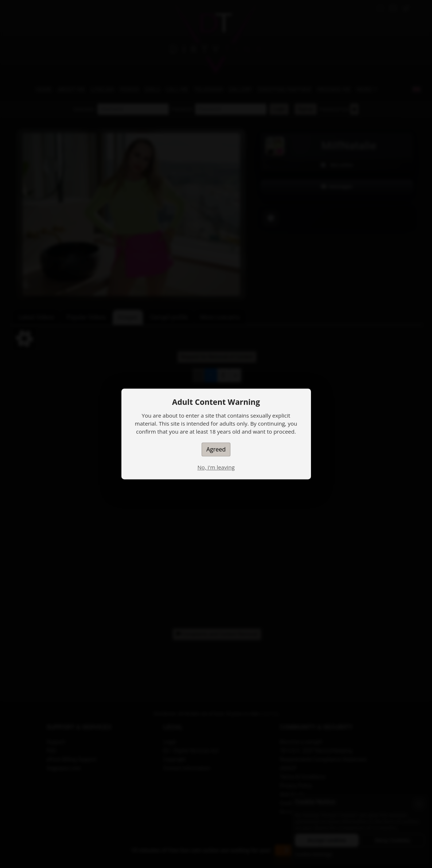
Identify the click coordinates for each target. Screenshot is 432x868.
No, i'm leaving (216, 467)
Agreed (216, 449)
